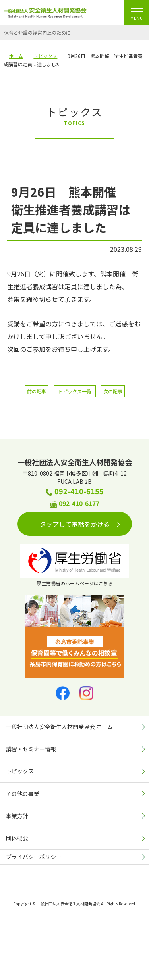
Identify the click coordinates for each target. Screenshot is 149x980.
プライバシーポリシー (34, 857)
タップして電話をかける (80, 524)
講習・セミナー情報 (31, 749)
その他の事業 (23, 794)
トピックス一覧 (75, 391)
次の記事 (113, 391)
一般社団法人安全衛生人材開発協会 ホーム (59, 727)
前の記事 (37, 391)
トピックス (20, 771)
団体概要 (17, 838)
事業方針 (17, 816)
